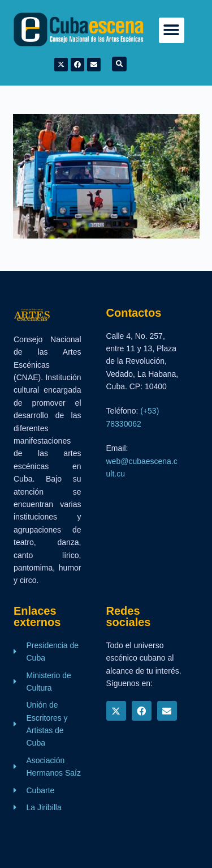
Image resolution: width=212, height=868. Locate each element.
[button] (172, 30)
